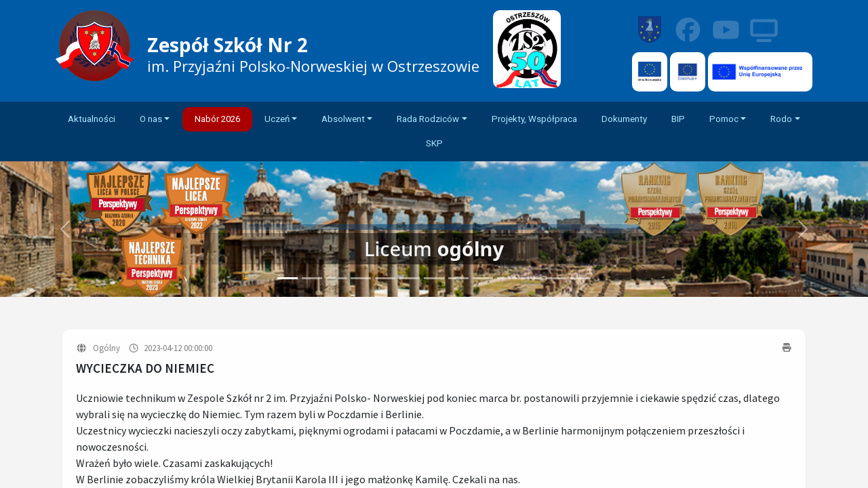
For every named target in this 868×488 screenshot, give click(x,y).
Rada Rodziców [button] (428, 119)
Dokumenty (624, 119)
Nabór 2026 (217, 119)
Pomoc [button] (724, 119)
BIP (678, 119)
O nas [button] (151, 119)
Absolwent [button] (343, 119)
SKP (434, 143)
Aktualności (92, 119)
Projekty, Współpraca (534, 119)
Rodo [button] (781, 119)
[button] (803, 229)
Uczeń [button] (277, 119)
